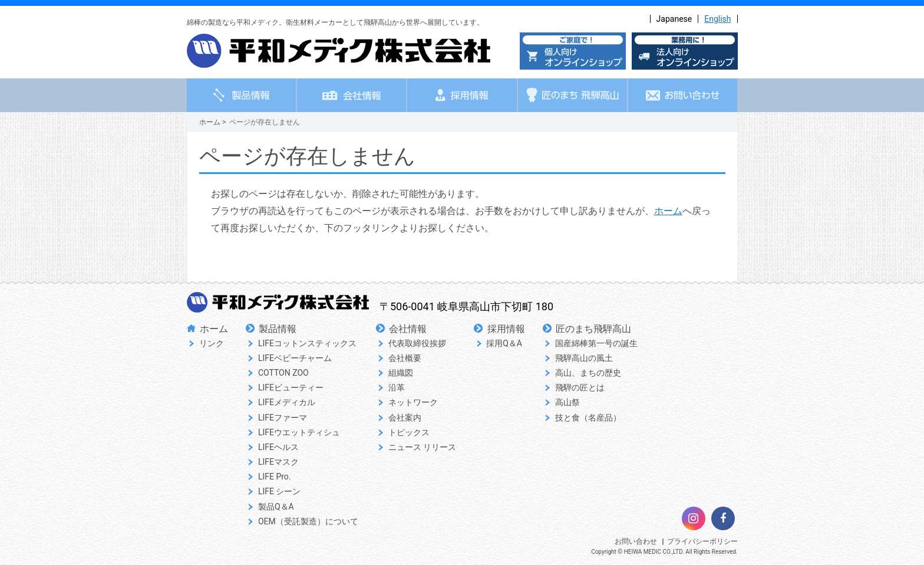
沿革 (397, 387)
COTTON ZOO (283, 373)
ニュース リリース (422, 447)
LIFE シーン (280, 491)
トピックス (409, 432)
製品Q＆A (276, 507)
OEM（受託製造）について (308, 521)
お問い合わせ (636, 541)
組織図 (401, 373)
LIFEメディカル (287, 402)
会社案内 (405, 418)
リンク (212, 343)
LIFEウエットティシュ (299, 432)
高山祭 (567, 402)
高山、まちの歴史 (588, 373)
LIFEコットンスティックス (307, 343)
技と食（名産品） (588, 418)
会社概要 (405, 358)
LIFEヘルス (278, 447)
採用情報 (506, 329)
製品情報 (278, 329)
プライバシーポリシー (702, 541)
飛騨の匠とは (580, 387)
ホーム (210, 122)
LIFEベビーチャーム (295, 358)
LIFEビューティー (291, 387)
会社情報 (408, 329)
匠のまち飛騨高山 (593, 329)
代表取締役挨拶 (417, 343)
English (717, 19)
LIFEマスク (278, 462)
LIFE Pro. (275, 477)
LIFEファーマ (283, 418)
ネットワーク (413, 402)
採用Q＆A (504, 343)
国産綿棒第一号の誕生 (596, 343)
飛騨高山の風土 (584, 358)
